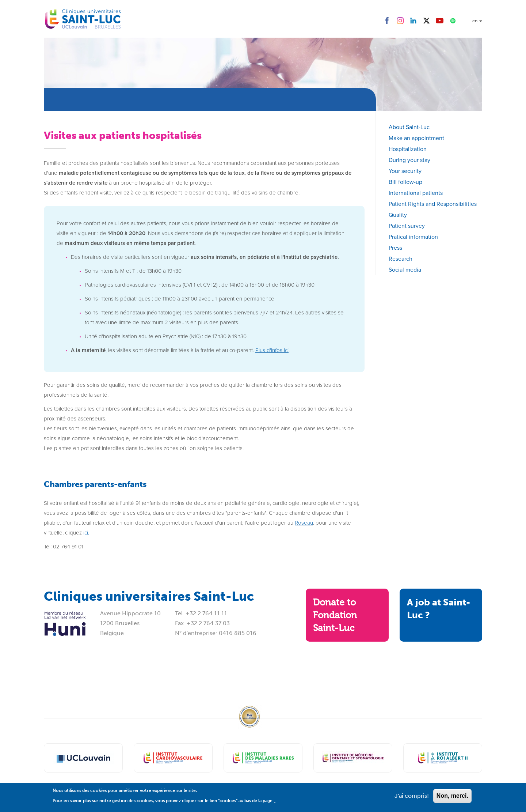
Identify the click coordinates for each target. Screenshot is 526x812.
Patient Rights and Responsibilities (433, 204)
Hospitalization (408, 149)
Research (401, 259)
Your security (405, 171)
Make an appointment (416, 138)
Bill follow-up (405, 182)
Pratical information (413, 237)
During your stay (409, 160)
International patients (416, 193)
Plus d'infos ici (272, 350)
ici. (86, 533)
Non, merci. (452, 798)
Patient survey (407, 226)
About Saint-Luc (409, 127)
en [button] (477, 21)
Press (395, 248)
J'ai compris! (412, 798)
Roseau (304, 523)
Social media (405, 270)
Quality (398, 215)
